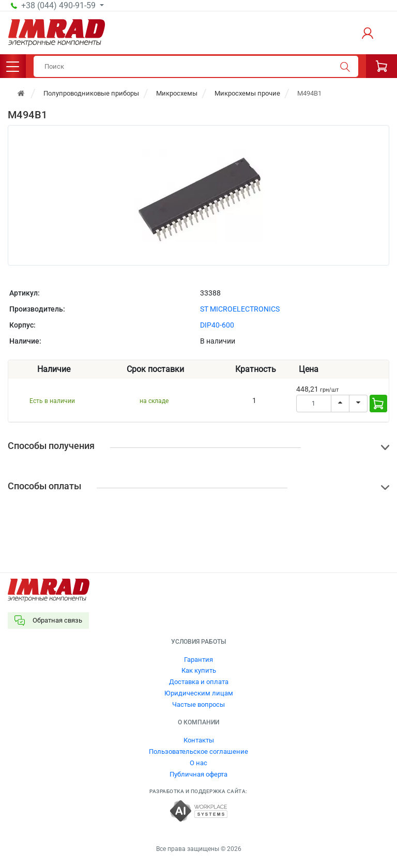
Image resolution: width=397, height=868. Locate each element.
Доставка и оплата (199, 682)
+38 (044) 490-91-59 (59, 6)
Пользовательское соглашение (198, 751)
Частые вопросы (198, 704)
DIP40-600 (217, 325)
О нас (198, 763)
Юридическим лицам (199, 693)
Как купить (199, 670)
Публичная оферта (198, 774)
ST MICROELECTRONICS (240, 309)
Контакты (199, 740)
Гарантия (198, 660)
